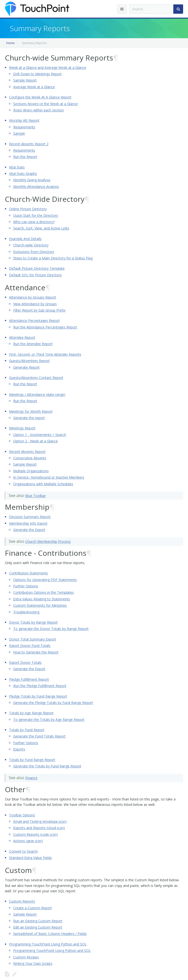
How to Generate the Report (36, 652)
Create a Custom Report (33, 908)
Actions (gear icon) (28, 841)
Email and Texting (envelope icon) (40, 821)
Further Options (26, 586)
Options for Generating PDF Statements (45, 580)
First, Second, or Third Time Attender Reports (45, 354)
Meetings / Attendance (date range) (37, 394)
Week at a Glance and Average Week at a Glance (48, 67)
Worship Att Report (24, 120)
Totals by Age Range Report (31, 713)
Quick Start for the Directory (36, 215)
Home (10, 43)
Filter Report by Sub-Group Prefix (39, 310)
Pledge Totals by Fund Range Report (38, 696)
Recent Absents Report (27, 452)
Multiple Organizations (31, 471)
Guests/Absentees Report (29, 361)
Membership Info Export (28, 523)
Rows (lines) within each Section (39, 110)
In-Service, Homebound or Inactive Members (49, 477)
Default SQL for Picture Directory (35, 275)
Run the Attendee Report (33, 344)
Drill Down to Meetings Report (37, 74)
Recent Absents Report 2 (29, 144)
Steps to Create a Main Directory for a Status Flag (53, 258)
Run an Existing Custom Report (38, 921)
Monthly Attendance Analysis (36, 187)
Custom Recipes (26, 957)
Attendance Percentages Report (34, 321)
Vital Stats (17, 167)
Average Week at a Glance (34, 87)
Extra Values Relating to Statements (42, 599)
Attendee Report (22, 337)
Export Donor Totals (25, 662)
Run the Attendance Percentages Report (45, 327)
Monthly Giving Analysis (32, 180)
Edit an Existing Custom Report (38, 927)
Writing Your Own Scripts (33, 963)
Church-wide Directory (31, 245)
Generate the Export (29, 530)
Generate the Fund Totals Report (39, 736)
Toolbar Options (22, 815)
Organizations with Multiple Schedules (43, 484)
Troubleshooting (26, 612)
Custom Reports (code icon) (35, 834)
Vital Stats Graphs (23, 174)
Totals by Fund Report (27, 730)
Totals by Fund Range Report (32, 760)
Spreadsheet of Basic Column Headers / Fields (50, 934)
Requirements (24, 127)
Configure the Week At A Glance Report (40, 97)
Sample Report (25, 80)
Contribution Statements (29, 573)
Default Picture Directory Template (37, 268)
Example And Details (25, 239)
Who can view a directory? (34, 222)
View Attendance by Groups (35, 304)
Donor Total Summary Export (33, 639)
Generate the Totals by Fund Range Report (47, 766)
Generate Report (26, 367)
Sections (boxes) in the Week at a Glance (46, 104)
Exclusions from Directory (34, 252)
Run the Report (25, 157)
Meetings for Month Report (31, 411)
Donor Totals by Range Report (33, 622)
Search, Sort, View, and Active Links (41, 228)
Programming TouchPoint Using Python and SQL (48, 944)
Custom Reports (22, 901)
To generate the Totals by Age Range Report (49, 720)
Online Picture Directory (28, 209)
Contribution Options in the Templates (44, 592)
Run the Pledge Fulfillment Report (40, 686)
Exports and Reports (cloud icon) (39, 828)
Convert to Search (23, 851)
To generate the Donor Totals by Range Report (51, 629)
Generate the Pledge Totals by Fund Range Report (53, 703)
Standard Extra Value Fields (30, 858)
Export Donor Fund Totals (30, 646)
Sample (19, 133)
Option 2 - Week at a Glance (35, 441)
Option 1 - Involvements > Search (40, 435)
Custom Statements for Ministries (40, 605)
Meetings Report (22, 428)
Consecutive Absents (30, 458)
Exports (19, 749)
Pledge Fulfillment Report (29, 679)
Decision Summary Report (30, 517)
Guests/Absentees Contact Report (36, 378)
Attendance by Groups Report (33, 297)
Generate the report (29, 418)
